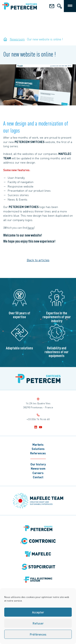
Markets (38, 444)
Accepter (38, 612)
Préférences (38, 634)
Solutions (38, 449)
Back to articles (38, 260)
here (31, 227)
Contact (38, 477)
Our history (38, 464)
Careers (38, 473)
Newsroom (38, 468)
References (38, 453)
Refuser (38, 623)
